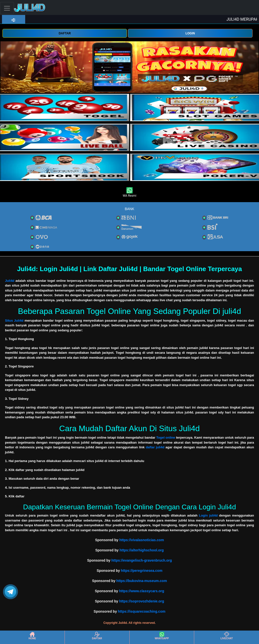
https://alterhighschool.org (141, 550)
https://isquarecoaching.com (142, 611)
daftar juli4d (155, 447)
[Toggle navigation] (7, 8)
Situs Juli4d (14, 321)
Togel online (166, 438)
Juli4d (10, 281)
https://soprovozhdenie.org (142, 601)
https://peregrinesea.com (142, 571)
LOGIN (190, 33)
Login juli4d (208, 515)
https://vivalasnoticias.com (142, 540)
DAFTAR (65, 33)
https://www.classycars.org (142, 591)
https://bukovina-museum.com (142, 581)
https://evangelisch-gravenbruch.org (142, 560)
